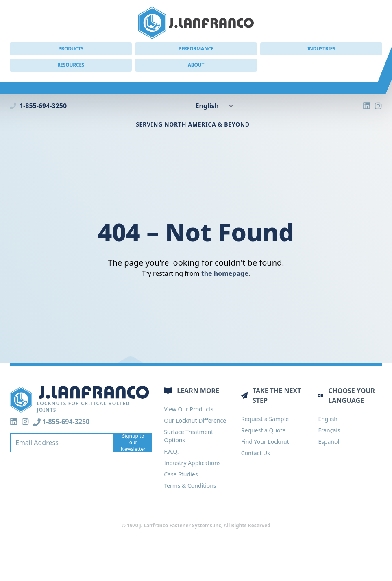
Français (329, 430)
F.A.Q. (171, 451)
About (196, 65)
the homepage (225, 273)
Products (71, 49)
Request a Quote (264, 430)
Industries (321, 49)
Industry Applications (192, 463)
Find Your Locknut (265, 442)
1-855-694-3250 (38, 106)
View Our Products (188, 409)
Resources (71, 65)
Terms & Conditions (190, 486)
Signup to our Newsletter (133, 443)
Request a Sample (265, 419)
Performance (196, 49)
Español (329, 442)
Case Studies (181, 474)
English (328, 419)
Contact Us (256, 453)
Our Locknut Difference (195, 420)
